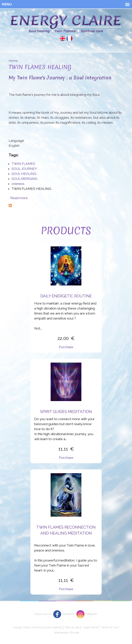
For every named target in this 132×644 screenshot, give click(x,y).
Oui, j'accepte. (87, 623)
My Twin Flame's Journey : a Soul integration (60, 78)
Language (16, 141)
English (63, 38)
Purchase (66, 347)
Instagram (91, 614)
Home (13, 61)
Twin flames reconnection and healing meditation (66, 530)
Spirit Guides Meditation (66, 412)
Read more (19, 198)
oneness (18, 184)
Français (69, 38)
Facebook (68, 614)
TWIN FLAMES (23, 164)
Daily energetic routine (66, 296)
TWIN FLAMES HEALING (31, 189)
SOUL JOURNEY (24, 169)
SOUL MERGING (24, 179)
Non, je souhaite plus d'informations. (97, 631)
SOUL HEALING (24, 174)
